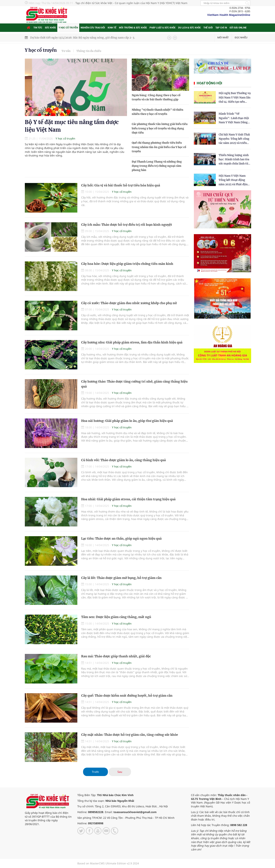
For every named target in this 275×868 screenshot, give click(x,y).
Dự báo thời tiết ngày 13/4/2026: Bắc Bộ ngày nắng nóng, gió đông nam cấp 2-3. (83, 38)
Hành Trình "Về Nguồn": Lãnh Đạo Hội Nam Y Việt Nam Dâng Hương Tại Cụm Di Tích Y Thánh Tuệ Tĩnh (234, 118)
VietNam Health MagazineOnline (229, 15)
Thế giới (208, 28)
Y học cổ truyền (68, 28)
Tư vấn (66, 51)
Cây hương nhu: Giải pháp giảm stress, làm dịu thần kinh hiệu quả (132, 342)
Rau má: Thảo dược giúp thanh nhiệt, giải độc (116, 656)
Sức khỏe (50, 28)
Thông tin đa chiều (89, 51)
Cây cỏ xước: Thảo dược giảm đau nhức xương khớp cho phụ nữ (129, 303)
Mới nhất (223, 37)
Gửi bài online (238, 28)
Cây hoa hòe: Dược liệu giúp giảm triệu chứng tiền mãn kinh (127, 264)
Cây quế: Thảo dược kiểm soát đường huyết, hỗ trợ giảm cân (127, 696)
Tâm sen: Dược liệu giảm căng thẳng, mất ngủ (116, 617)
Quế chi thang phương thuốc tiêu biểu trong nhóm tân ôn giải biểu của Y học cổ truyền (159, 147)
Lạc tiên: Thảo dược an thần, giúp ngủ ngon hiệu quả (121, 538)
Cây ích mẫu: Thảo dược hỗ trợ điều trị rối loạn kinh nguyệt (127, 225)
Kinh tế (112, 28)
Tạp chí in (221, 28)
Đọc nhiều (241, 37)
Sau (120, 772)
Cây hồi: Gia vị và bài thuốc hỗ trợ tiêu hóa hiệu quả (121, 185)
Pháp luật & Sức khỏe (163, 28)
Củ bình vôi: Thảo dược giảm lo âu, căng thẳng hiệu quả (123, 460)
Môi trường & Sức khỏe (133, 28)
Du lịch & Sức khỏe (189, 28)
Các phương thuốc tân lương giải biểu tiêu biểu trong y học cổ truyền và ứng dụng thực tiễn (160, 128)
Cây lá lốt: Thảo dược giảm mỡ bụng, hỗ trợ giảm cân (121, 578)
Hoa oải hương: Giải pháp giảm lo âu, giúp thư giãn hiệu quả (127, 421)
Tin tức (38, 28)
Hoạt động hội (209, 83)
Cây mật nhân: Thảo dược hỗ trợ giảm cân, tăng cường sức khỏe (130, 735)
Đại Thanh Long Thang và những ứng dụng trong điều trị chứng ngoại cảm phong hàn (157, 166)
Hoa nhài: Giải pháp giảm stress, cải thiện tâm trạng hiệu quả (128, 499)
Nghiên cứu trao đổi (93, 28)
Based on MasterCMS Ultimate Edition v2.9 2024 (108, 863)
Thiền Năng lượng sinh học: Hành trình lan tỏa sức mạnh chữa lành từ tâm (234, 160)
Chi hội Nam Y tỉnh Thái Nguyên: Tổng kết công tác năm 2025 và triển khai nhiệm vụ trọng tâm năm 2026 (234, 139)
